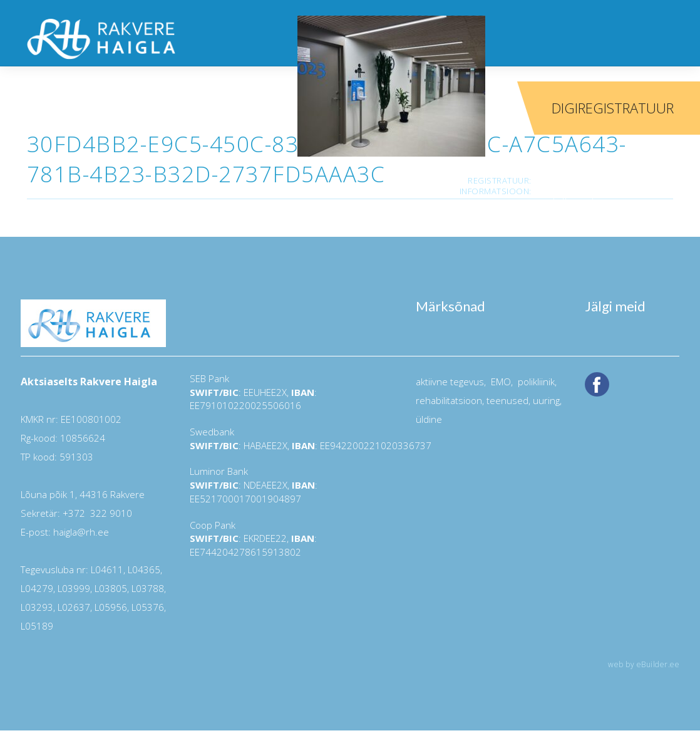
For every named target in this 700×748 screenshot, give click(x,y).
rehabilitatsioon (449, 400)
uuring (546, 400)
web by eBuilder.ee (644, 664)
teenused (506, 400)
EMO (500, 382)
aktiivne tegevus (450, 382)
